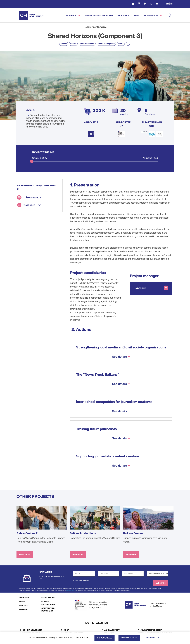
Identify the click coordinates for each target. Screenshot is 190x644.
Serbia (121, 44)
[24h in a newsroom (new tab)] (30, 631)
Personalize (153, 638)
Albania (64, 44)
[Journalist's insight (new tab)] (154, 631)
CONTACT (23, 606)
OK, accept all (104, 638)
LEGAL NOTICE (48, 598)
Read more (25, 554)
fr (171, 4)
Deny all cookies (129, 638)
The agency (71, 15)
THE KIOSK (24, 598)
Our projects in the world (99, 15)
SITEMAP (23, 609)
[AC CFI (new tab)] (71, 631)
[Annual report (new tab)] (109, 631)
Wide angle (123, 15)
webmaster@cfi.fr (71, 590)
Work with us (151, 15)
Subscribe (161, 583)
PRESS (22, 602)
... (128, 44)
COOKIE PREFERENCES (48, 603)
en (167, 4)
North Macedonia (87, 44)
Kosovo (73, 44)
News (137, 15)
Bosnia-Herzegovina (106, 44)
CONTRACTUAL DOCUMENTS (48, 609)
